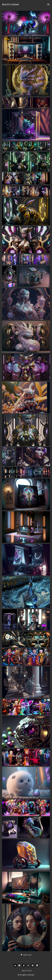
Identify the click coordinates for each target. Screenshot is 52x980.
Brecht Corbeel (11, 4)
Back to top (27, 971)
